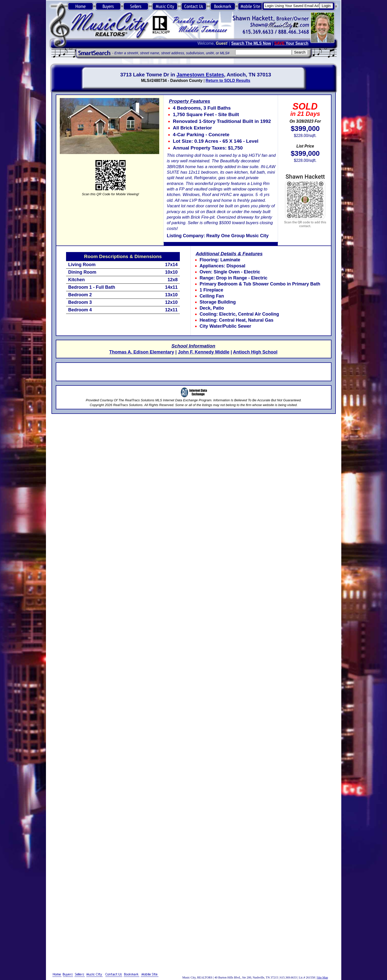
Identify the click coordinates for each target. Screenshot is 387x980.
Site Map (322, 977)
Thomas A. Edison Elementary (142, 352)
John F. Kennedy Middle (204, 352)
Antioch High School (255, 352)
